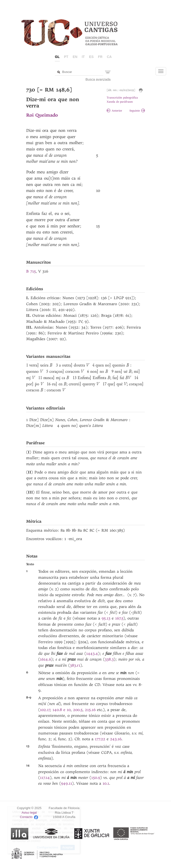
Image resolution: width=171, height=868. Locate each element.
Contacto (26, 817)
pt (66, 57)
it (83, 57)
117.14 (45, 778)
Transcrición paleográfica (122, 98)
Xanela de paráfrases (120, 102)
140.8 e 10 (62, 710)
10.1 (106, 783)
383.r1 (75, 665)
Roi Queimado (42, 115)
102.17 (45, 710)
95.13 (106, 618)
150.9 (96, 778)
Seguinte (137, 111)
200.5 (78, 710)
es (91, 57)
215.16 (90, 710)
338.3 (109, 659)
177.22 (100, 739)
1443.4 (92, 653)
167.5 (119, 618)
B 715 (31, 271)
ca (109, 57)
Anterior (114, 111)
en (75, 57)
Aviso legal (29, 813)
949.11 (67, 783)
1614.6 (45, 659)
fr (100, 57)
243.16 (116, 739)
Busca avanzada (98, 79)
